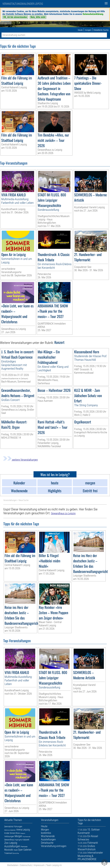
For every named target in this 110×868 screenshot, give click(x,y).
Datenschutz (26, 865)
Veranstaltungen (10, 500)
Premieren (24, 847)
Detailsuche (47, 843)
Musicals (9, 850)
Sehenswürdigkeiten (10, 830)
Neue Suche (24, 500)
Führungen (18, 827)
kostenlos (46, 833)
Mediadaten (13, 865)
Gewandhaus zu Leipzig (63, 513)
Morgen (18, 836)
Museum (23, 833)
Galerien (27, 850)
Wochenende (27, 837)
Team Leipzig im (54, 865)
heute (80, 30)
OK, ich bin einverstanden (15, 17)
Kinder (7, 833)
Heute (16, 850)
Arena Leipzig (23, 830)
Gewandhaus (9, 840)
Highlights (18, 840)
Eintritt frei (16, 853)
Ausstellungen (12, 846)
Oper (20, 850)
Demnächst (9, 827)
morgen (88, 30)
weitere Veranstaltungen (20, 460)
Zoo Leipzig (11, 843)
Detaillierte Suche (101, 30)
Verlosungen (9, 836)
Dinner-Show (15, 833)
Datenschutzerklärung (93, 14)
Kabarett (26, 840)
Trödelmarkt (8, 853)
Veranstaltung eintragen (54, 846)
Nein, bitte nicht (38, 17)
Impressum (39, 865)
